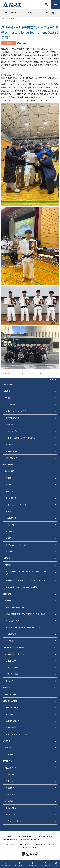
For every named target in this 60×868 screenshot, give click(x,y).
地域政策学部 (11, 518)
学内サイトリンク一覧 (14, 821)
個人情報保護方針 (25, 836)
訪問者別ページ (9, 761)
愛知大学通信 (11, 808)
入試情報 (7, 558)
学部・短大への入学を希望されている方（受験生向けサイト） (28, 572)
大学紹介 (7, 391)
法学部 (8, 478)
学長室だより (11, 404)
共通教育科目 (11, 531)
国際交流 (7, 687)
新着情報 (9, 714)
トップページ (8, 384)
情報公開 (9, 425)
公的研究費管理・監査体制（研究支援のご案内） (23, 627)
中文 (30, 13)
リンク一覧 (49, 13)
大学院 (8, 538)
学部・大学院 (8, 465)
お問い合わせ (11, 815)
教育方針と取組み (13, 418)
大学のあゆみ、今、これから (16, 411)
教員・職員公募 (11, 458)
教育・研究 (7, 594)
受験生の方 (10, 774)
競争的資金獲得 (12, 451)
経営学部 (9, 491)
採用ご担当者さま (12, 721)
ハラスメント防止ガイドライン (44, 836)
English (13, 13)
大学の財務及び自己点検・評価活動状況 (21, 438)
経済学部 (9, 485)
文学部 (8, 511)
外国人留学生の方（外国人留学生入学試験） (22, 587)
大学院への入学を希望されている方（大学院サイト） (25, 581)
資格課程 (9, 551)
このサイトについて (10, 836)
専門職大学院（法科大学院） (16, 545)
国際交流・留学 (10, 694)
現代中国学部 (11, 498)
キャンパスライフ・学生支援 (13, 647)
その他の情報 (8, 801)
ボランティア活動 (12, 674)
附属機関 (9, 641)
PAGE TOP (53, 379)
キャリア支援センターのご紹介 (17, 734)
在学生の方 (10, 781)
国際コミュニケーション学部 (16, 505)
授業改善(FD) (11, 634)
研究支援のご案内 (13, 621)
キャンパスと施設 (12, 431)
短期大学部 (10, 525)
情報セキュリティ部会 (30, 840)
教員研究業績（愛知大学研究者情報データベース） (24, 614)
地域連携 (9, 445)
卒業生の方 (10, 788)
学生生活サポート (12, 661)
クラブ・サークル (12, 681)
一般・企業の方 (11, 794)
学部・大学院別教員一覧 (15, 607)
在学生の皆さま (12, 728)
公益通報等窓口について (12, 840)
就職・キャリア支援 (10, 701)
